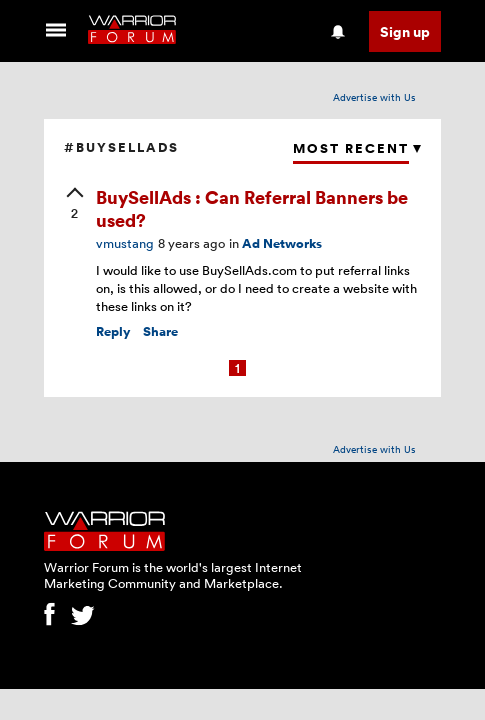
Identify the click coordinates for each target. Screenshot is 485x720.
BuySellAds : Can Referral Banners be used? (252, 208)
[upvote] (75, 205)
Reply (113, 331)
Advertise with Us (374, 97)
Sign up (405, 31)
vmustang (125, 243)
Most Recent (351, 148)
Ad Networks (282, 243)
